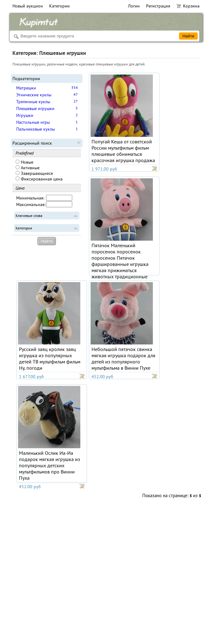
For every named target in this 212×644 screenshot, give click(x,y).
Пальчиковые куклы (35, 129)
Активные (28, 168)
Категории (59, 6)
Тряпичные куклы (33, 102)
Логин (134, 6)
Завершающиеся (34, 173)
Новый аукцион (28, 6)
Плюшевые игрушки (35, 108)
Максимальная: (31, 204)
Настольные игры (33, 122)
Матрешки (26, 88)
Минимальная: (30, 198)
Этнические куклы (34, 95)
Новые (24, 162)
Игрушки (25, 115)
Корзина (188, 6)
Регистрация (158, 6)
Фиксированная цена (39, 179)
